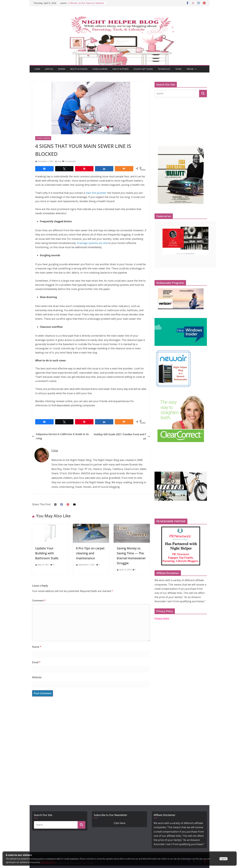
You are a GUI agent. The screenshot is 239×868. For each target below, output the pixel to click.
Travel (178, 69)
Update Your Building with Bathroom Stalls (47, 553)
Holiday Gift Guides (143, 69)
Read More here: (48, 862)
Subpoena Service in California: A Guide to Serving (60, 436)
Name (37, 647)
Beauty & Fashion (79, 69)
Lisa (59, 161)
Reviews (62, 69)
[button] (195, 69)
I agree (224, 859)
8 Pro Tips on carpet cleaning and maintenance (90, 553)
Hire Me (190, 69)
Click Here (120, 823)
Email (36, 662)
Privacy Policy (162, 618)
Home (37, 69)
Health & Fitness (121, 69)
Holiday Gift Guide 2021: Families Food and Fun (122, 436)
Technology (164, 69)
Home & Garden (100, 69)
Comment (39, 601)
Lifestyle (49, 69)
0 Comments (69, 161)
